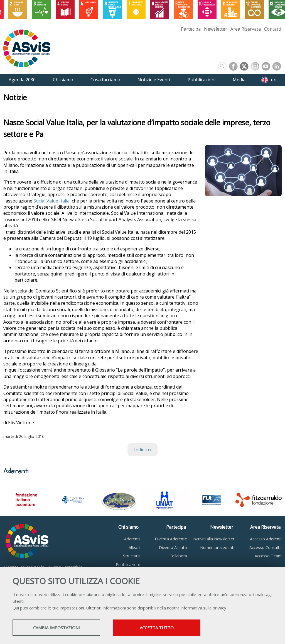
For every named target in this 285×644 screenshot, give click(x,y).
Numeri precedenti (217, 547)
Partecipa (191, 29)
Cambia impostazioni (56, 628)
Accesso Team (268, 556)
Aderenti (132, 539)
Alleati (134, 547)
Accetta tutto (157, 628)
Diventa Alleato (173, 547)
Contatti (273, 29)
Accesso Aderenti (266, 539)
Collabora (178, 556)
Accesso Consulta (266, 547)
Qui (16, 608)
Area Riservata (246, 29)
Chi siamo (128, 527)
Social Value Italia (51, 201)
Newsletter (216, 29)
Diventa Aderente (171, 539)
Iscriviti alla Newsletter (214, 539)
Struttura (131, 556)
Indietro (142, 450)
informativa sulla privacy (203, 608)
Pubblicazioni (128, 564)
